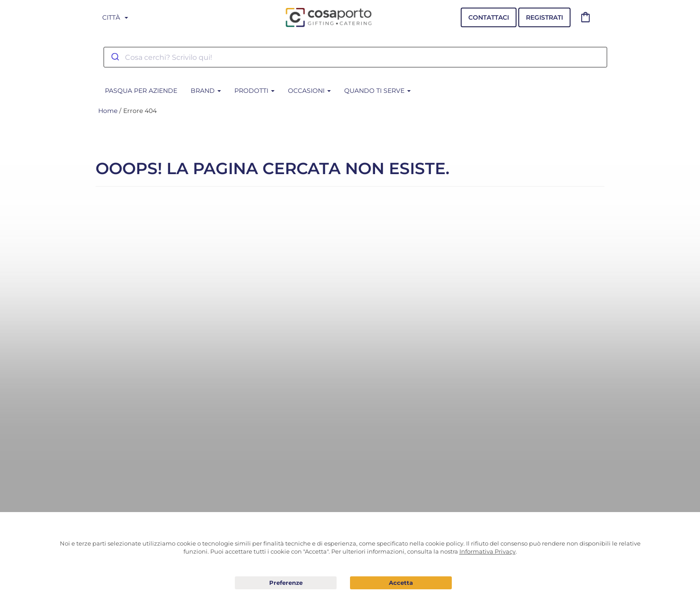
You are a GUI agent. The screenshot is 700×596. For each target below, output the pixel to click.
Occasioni (309, 91)
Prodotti (254, 91)
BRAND (206, 91)
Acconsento (401, 583)
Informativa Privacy (487, 551)
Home (108, 111)
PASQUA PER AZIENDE (141, 91)
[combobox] (355, 57)
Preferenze (286, 583)
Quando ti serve (377, 91)
